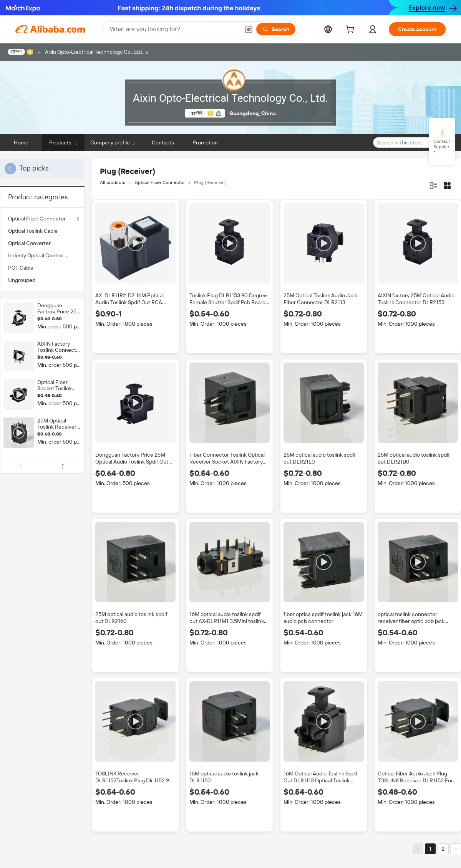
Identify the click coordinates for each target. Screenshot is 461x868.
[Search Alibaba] (174, 29)
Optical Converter (29, 243)
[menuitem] (42, 231)
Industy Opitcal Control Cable (42, 255)
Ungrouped (22, 280)
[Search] (276, 29)
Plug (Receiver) (210, 182)
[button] (249, 29)
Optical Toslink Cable (33, 231)
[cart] (352, 30)
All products (113, 182)
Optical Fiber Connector (37, 219)
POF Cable (21, 268)
